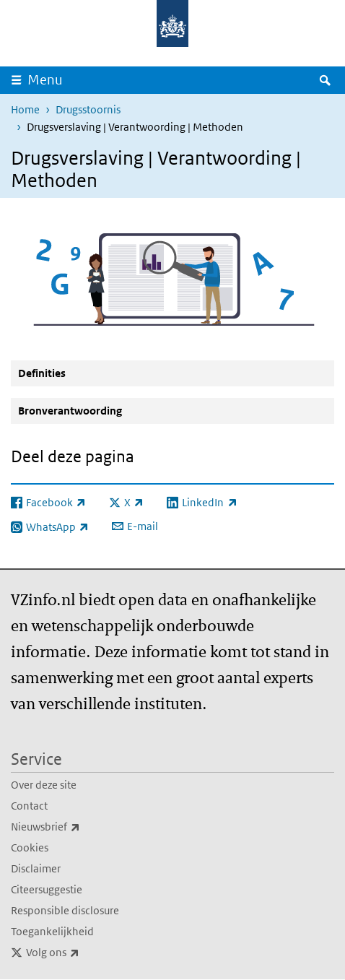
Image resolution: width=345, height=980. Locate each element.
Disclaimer (36, 868)
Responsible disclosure (65, 910)
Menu (45, 80)
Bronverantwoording (70, 411)
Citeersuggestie (47, 889)
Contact (29, 806)
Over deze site (44, 785)
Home (25, 109)
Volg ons (84, 953)
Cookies (30, 847)
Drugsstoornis (88, 109)
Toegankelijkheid (52, 931)
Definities (42, 373)
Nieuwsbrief (77, 827)
